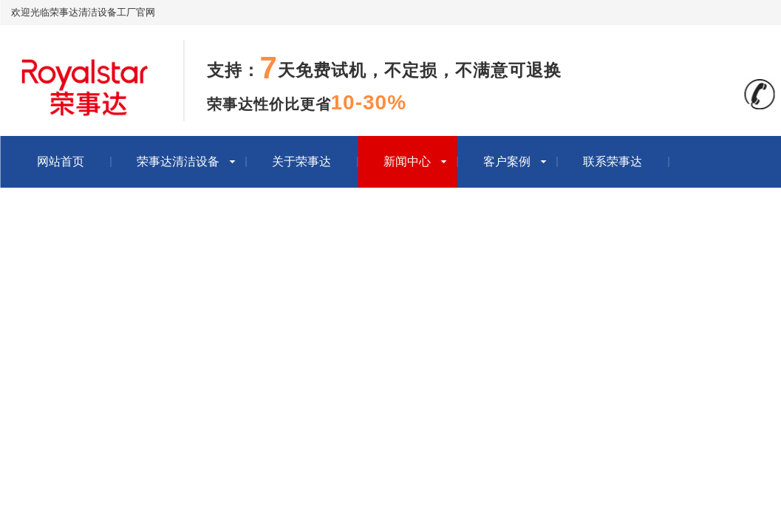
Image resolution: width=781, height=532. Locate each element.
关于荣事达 (301, 161)
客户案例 (507, 161)
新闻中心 (407, 161)
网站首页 (61, 161)
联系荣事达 (613, 161)
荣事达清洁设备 (178, 161)
